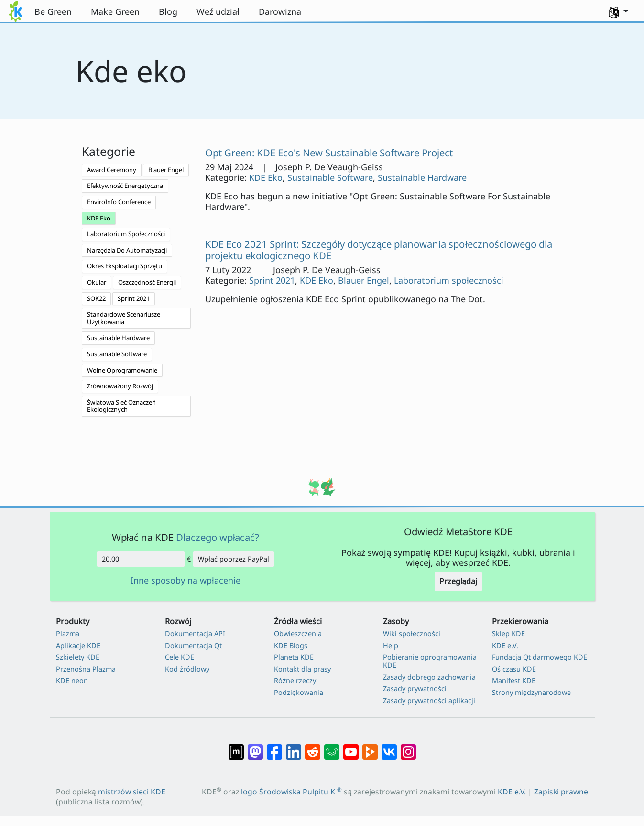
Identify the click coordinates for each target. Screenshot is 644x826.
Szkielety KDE (78, 657)
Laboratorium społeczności (449, 280)
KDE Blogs (291, 645)
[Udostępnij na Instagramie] (408, 747)
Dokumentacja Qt (193, 645)
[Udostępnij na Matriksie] (236, 747)
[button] (619, 11)
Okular (97, 282)
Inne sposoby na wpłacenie (186, 581)
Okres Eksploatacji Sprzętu (125, 266)
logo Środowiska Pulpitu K (291, 792)
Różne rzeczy (295, 680)
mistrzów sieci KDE (132, 792)
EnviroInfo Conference (119, 202)
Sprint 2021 (134, 298)
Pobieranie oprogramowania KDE (430, 661)
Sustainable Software (117, 354)
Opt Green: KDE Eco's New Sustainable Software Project (329, 153)
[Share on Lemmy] (332, 747)
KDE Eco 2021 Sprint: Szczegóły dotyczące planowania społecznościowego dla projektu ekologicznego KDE (379, 250)
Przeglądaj (458, 581)
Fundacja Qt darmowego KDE (540, 657)
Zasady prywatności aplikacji (429, 700)
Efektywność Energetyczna (125, 186)
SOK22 (96, 298)
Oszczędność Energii (147, 282)
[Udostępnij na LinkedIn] (294, 747)
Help (391, 645)
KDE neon (72, 680)
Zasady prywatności (415, 688)
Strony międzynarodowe (531, 692)
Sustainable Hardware (118, 338)
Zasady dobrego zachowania (429, 677)
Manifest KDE (514, 680)
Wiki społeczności (412, 633)
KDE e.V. (505, 645)
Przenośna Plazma (86, 669)
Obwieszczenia (298, 633)
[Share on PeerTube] (370, 747)
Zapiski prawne (561, 792)
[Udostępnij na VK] (389, 747)
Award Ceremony (112, 170)
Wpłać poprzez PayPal (234, 559)
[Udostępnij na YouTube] (351, 747)
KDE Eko (99, 218)
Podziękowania (299, 692)
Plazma (68, 633)
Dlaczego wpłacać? (218, 537)
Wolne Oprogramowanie (122, 370)
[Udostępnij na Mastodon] (255, 747)
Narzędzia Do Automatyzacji (127, 250)
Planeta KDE (294, 657)
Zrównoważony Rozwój (120, 386)
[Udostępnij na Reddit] (313, 747)
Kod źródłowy (187, 669)
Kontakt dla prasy (302, 669)
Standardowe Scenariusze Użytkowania (124, 318)
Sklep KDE (508, 633)
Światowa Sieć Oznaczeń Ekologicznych (121, 406)
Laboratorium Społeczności (126, 234)
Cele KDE (180, 657)
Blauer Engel (166, 170)
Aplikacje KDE (78, 645)
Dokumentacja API (195, 633)
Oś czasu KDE (514, 669)
